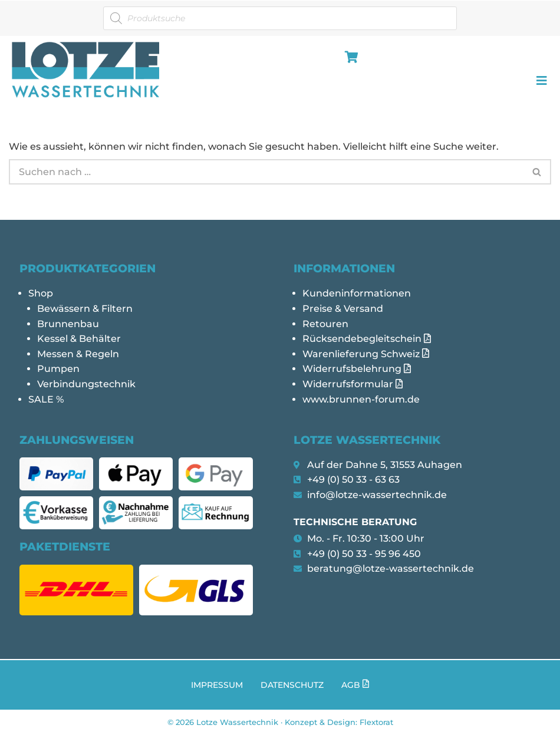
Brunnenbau (68, 324)
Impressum (217, 685)
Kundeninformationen (357, 293)
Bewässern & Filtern (85, 309)
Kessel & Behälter (79, 339)
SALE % (46, 399)
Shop (41, 293)
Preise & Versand (343, 309)
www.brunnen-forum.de (361, 399)
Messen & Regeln (78, 354)
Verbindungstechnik (86, 384)
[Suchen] (266, 172)
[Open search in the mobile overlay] (280, 18)
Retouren (325, 324)
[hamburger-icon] (349, 58)
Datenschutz (292, 685)
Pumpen (58, 369)
